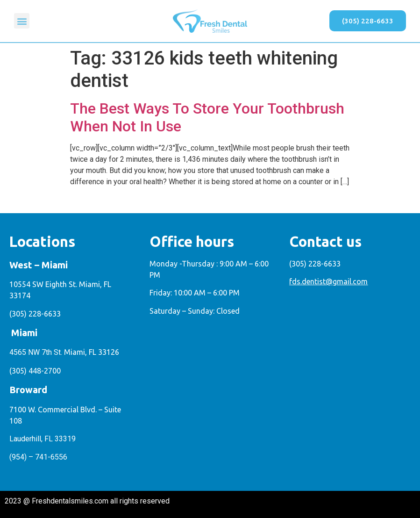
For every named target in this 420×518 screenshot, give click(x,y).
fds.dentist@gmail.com (328, 281)
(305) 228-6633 (35, 314)
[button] (22, 21)
